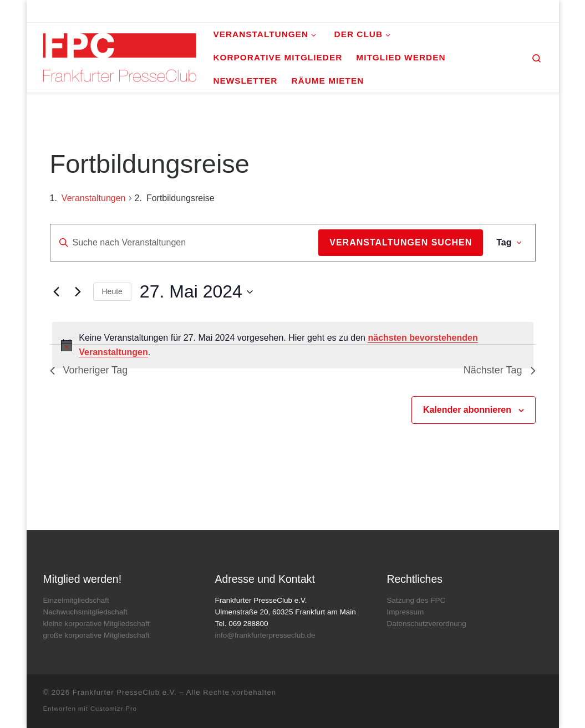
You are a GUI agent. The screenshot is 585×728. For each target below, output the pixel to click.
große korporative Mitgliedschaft (96, 635)
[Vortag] (57, 292)
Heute (112, 291)
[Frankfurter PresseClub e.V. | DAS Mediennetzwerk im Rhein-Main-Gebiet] (120, 56)
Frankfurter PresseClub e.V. (125, 692)
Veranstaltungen (94, 198)
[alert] (293, 345)
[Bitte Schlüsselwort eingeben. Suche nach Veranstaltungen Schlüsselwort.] (185, 243)
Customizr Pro (114, 709)
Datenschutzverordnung (426, 624)
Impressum (405, 612)
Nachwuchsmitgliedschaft (85, 612)
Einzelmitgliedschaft (76, 600)
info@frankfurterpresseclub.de (265, 635)
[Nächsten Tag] (78, 292)
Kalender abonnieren (467, 410)
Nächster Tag (500, 370)
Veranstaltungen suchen (401, 242)
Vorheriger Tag (89, 370)
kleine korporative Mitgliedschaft (96, 624)
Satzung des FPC (416, 600)
